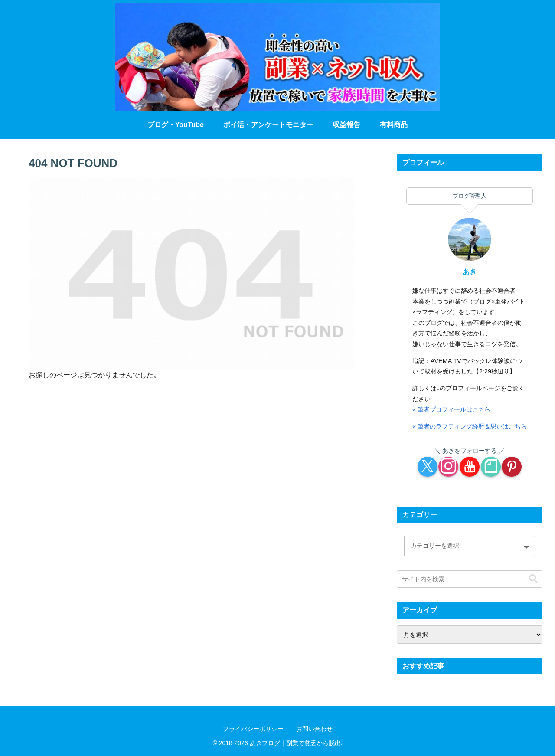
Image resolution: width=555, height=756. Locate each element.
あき (470, 272)
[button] (533, 579)
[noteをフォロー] (491, 467)
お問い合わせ (314, 729)
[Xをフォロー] (428, 467)
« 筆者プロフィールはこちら (451, 409)
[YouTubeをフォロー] (470, 467)
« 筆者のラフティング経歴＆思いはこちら (470, 426)
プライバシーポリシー (253, 729)
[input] (470, 579)
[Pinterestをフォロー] (512, 467)
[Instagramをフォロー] (448, 467)
